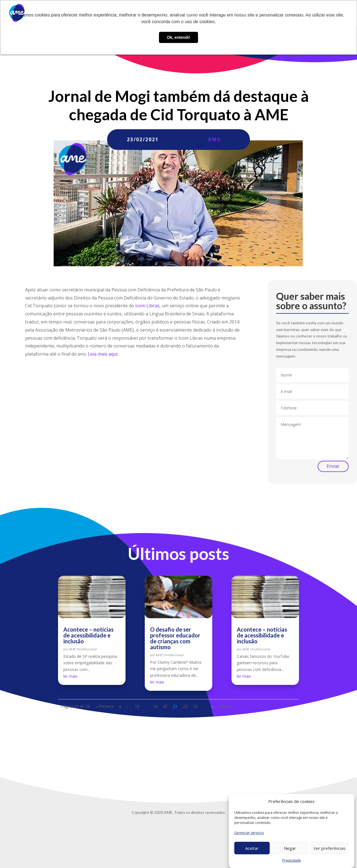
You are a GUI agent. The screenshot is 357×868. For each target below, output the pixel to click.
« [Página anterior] (120, 706)
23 (195, 706)
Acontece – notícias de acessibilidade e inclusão (88, 635)
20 (165, 706)
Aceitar (252, 848)
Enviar (333, 466)
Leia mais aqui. (103, 354)
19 (155, 706)
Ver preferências (330, 848)
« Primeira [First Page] (104, 706)
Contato (300, 13)
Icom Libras (147, 306)
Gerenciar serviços (249, 833)
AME (214, 139)
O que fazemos (187, 13)
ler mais (70, 676)
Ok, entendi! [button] (178, 37)
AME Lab (222, 13)
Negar (290, 848)
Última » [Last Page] (226, 706)
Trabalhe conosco (268, 13)
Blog (241, 13)
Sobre (161, 13)
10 (137, 706)
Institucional (88, 649)
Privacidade (292, 860)
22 (185, 706)
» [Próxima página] (212, 706)
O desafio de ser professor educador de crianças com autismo (175, 638)
